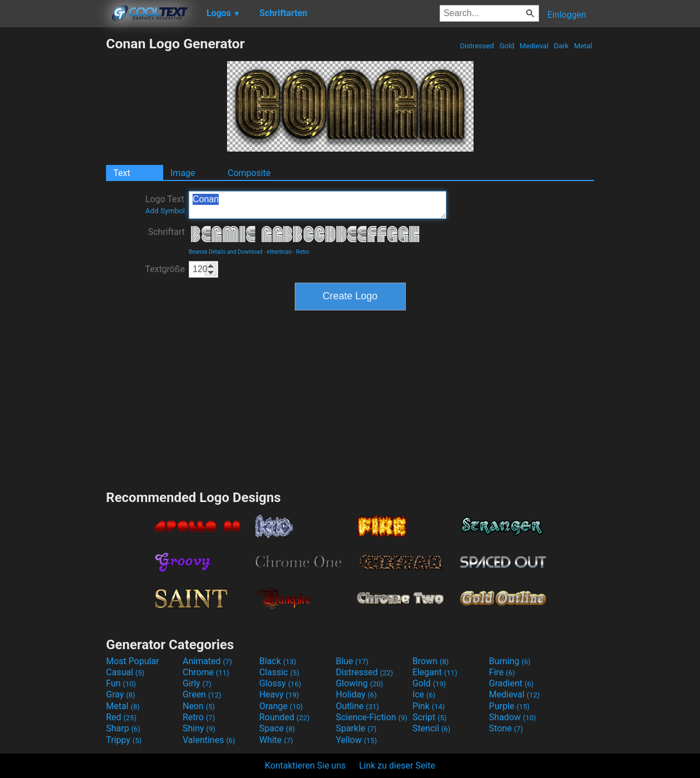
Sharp (123, 728)
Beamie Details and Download (226, 252)
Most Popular (133, 661)
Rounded (284, 717)
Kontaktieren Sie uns (305, 766)
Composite (249, 173)
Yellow (356, 740)
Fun (121, 683)
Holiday (356, 694)
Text (122, 173)
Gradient (511, 683)
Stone (506, 728)
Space (277, 728)
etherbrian (279, 252)
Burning (510, 661)
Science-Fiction (372, 717)
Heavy (279, 694)
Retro (303, 252)
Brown (430, 661)
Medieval (534, 46)
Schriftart (166, 232)
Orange (281, 706)
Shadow (513, 717)
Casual (125, 672)
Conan (318, 205)
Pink (429, 706)
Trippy (124, 740)
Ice (424, 694)
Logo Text (165, 204)
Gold (507, 46)
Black (278, 661)
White (276, 740)
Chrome (206, 672)
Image (183, 173)
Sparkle (356, 728)
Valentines (209, 740)
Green (202, 694)
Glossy (280, 683)
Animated (207, 661)
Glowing (359, 683)
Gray (120, 694)
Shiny (199, 728)
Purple (509, 706)
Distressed (477, 46)
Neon (199, 706)
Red (121, 717)
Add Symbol (165, 211)
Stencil (431, 728)
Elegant (435, 672)
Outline (357, 706)
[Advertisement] (53, 202)
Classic (279, 672)
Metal (583, 46)
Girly (197, 683)
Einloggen (567, 15)
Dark (561, 46)
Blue (352, 661)
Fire (502, 672)
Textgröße (165, 269)
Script (430, 717)
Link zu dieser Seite (397, 766)
